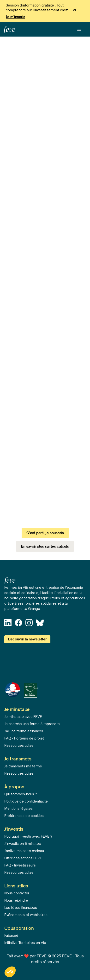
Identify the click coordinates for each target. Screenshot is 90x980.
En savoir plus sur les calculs (45, 546)
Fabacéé (11, 935)
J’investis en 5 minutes (23, 844)
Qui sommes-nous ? (21, 794)
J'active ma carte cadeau (24, 851)
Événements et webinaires (26, 915)
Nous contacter (17, 893)
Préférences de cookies (24, 816)
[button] (79, 29)
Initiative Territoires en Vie (25, 943)
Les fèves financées (21, 907)
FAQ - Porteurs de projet (24, 738)
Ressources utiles (19, 745)
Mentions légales (18, 808)
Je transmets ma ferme (23, 766)
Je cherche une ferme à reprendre (32, 724)
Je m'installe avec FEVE (23, 717)
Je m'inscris (15, 17)
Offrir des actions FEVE (23, 858)
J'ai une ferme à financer (24, 731)
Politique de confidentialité (26, 801)
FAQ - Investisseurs (20, 865)
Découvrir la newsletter (27, 639)
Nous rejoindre (16, 900)
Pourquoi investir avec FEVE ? (28, 836)
